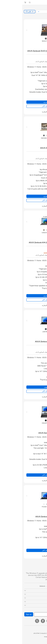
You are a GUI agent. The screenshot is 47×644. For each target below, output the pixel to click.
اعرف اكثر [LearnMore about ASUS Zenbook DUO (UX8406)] (24, 475)
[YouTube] (26, 621)
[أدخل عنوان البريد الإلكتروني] (28, 614)
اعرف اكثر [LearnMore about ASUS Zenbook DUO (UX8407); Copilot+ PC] (24, 106)
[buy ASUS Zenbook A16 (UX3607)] (30, 148)
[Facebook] (21, 621)
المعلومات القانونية (40, 637)
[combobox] (30, 12)
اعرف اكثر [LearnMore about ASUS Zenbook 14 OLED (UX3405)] (24, 550)
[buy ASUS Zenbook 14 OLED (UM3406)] (28, 342)
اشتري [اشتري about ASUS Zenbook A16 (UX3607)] (24, 196)
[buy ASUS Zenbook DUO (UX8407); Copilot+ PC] (24, 51)
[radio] (24, 38)
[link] (23, 3)
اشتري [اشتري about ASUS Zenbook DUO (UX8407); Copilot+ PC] (24, 102)
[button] (44, 2)
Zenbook (20, 586)
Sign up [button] (7, 614)
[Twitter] (15, 621)
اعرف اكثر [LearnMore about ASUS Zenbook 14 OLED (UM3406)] (24, 391)
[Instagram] (32, 621)
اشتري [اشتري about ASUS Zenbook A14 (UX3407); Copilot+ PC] (24, 296)
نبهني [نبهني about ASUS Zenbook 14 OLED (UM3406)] (24, 387)
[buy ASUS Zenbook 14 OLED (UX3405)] (28, 517)
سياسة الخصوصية (27, 637)
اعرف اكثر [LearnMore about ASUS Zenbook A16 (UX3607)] (24, 200)
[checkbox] (24, 112)
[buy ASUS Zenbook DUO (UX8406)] (30, 433)
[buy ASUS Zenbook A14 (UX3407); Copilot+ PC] (25, 243)
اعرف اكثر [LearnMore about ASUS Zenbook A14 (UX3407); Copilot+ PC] (24, 300)
